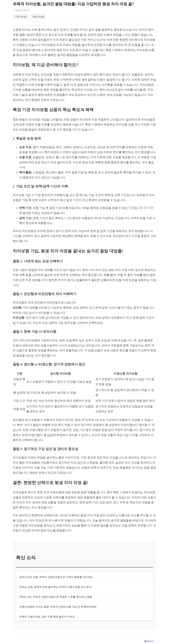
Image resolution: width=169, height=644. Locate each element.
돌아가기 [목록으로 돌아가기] (149, 641)
